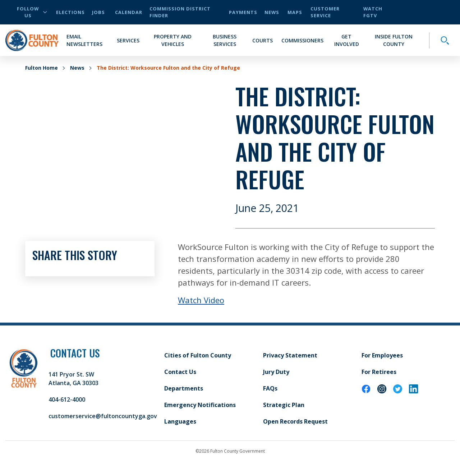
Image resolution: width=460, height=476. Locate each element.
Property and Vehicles (173, 40)
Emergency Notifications (200, 405)
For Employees (382, 355)
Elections (70, 12)
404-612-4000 (67, 399)
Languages (180, 421)
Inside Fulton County (394, 40)
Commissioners (302, 40)
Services (128, 40)
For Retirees (379, 372)
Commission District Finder (180, 12)
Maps (295, 12)
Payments (243, 12)
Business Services (225, 40)
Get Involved (347, 40)
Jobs (98, 12)
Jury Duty (276, 372)
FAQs (270, 388)
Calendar (129, 12)
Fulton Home (42, 68)
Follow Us (32, 12)
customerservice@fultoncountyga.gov (103, 416)
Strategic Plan (284, 405)
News (272, 12)
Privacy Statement (290, 355)
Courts (263, 40)
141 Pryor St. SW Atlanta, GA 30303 (73, 379)
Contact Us (180, 372)
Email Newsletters (84, 40)
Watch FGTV (373, 12)
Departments (184, 388)
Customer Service (325, 12)
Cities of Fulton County (198, 355)
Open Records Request (295, 421)
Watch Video (201, 300)
